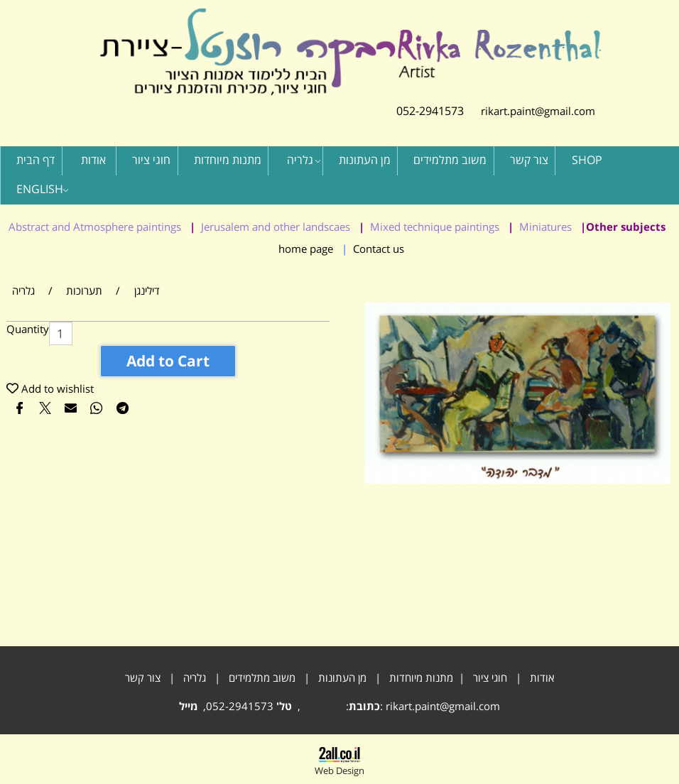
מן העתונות (365, 160)
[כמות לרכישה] (61, 333)
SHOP (587, 160)
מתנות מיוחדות (228, 160)
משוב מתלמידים (450, 160)
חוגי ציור (151, 160)
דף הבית (36, 160)
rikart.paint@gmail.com (529, 111)
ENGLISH (43, 189)
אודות (93, 160)
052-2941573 (430, 111)
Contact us (379, 249)
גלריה (304, 160)
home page (306, 249)
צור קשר (529, 160)
